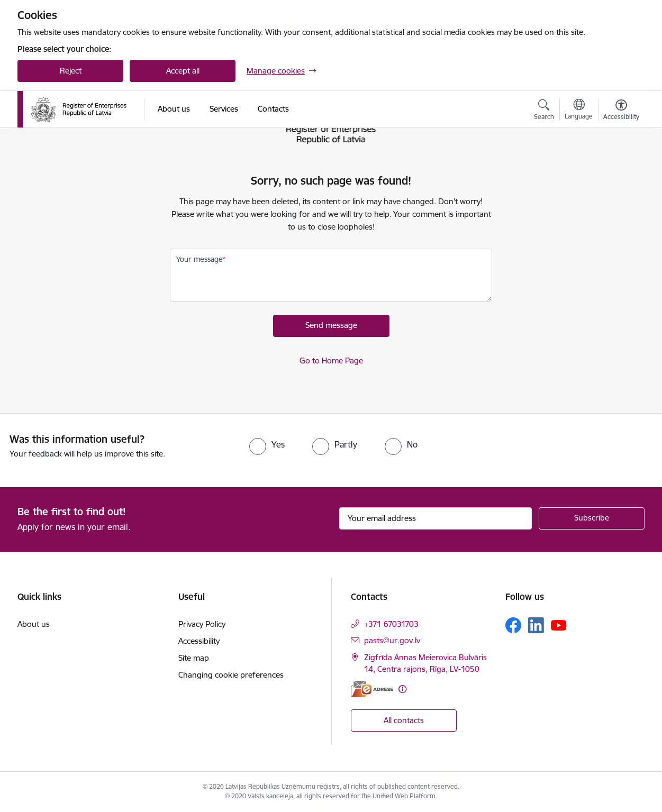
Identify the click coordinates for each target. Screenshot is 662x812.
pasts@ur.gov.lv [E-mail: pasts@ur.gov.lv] (392, 640)
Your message (199, 259)
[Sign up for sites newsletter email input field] (436, 518)
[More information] (402, 689)
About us (34, 624)
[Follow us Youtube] (559, 625)
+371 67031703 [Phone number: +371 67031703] (391, 624)
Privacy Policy (202, 624)
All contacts (404, 720)
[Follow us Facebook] (513, 625)
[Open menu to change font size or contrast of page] (621, 111)
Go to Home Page (331, 361)
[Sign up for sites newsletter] (592, 518)
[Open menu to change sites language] (579, 111)
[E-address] (372, 689)
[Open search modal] (544, 111)
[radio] (267, 444)
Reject (71, 71)
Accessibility (199, 641)
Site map (194, 658)
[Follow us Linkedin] (536, 625)
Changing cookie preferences (231, 675)
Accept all (183, 71)
